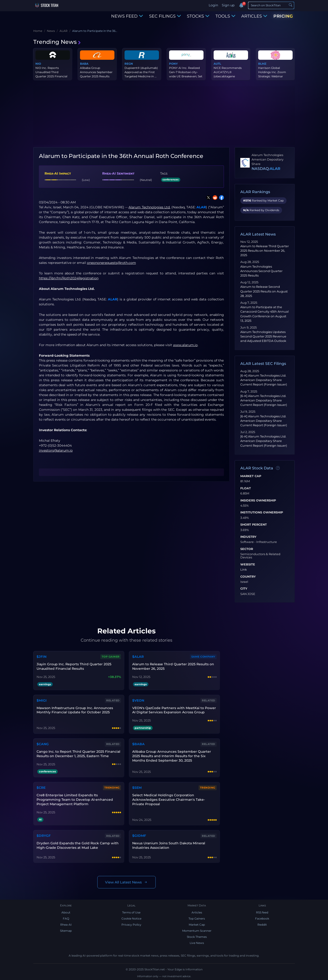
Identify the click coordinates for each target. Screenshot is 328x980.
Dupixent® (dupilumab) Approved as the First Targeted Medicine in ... (141, 72)
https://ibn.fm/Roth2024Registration (69, 278)
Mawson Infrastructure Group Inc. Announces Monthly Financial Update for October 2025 (75, 710)
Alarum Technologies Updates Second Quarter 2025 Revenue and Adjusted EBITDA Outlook (263, 336)
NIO (38, 64)
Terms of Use (131, 912)
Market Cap (251, 476)
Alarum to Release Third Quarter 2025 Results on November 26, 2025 (265, 251)
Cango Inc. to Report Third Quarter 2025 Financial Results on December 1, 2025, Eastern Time (78, 754)
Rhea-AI (66, 925)
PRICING (283, 16)
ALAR (201, 207)
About (66, 912)
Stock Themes (197, 937)
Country (248, 577)
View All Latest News (126, 882)
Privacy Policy (131, 925)
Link (244, 570)
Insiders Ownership (258, 501)
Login (213, 5)
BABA (84, 64)
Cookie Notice (131, 918)
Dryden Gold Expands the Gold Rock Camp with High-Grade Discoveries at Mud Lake (78, 845)
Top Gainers (197, 918)
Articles (197, 912)
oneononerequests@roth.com (111, 263)
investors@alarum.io (56, 450)
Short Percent (254, 525)
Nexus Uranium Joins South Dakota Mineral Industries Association (169, 845)
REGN (129, 64)
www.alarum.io (185, 345)
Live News (197, 943)
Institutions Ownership (262, 512)
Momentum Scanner (197, 931)
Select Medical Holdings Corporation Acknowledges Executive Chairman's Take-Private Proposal (169, 800)
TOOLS (225, 16)
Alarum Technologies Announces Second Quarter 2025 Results (261, 271)
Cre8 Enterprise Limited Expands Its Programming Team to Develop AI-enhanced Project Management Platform (75, 800)
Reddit (262, 925)
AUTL (217, 64)
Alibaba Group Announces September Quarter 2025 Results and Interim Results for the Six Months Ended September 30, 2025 (172, 756)
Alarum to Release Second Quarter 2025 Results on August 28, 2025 (264, 291)
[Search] (271, 5)
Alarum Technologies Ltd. (149, 207)
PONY (173, 64)
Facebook (262, 918)
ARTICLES (254, 16)
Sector (247, 549)
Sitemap (66, 931)
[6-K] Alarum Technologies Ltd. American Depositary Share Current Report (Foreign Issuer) (264, 380)
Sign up (228, 5)
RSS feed (262, 912)
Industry (248, 537)
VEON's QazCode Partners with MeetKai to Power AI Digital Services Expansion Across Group (174, 710)
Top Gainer (111, 657)
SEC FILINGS (165, 16)
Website (248, 565)
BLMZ (262, 64)
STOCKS (198, 16)
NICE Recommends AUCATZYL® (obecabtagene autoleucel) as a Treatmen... (228, 76)
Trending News (57, 42)
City (244, 589)
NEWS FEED (127, 16)
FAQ (66, 918)
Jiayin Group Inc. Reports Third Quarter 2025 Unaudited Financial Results (74, 666)
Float (246, 488)
